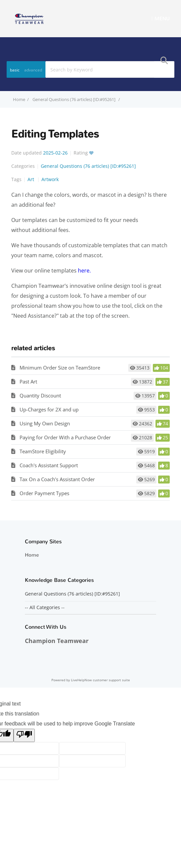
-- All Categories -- (45, 607)
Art (31, 179)
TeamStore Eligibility (43, 451)
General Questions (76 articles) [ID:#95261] (74, 99)
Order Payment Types (44, 493)
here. (84, 271)
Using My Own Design (45, 423)
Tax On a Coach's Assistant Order (57, 479)
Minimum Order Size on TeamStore (60, 368)
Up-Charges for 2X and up (49, 409)
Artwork (50, 179)
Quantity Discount (40, 395)
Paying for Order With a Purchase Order (65, 437)
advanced (33, 70)
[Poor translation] (24, 735)
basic (15, 70)
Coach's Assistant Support (49, 465)
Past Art (28, 381)
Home (32, 555)
